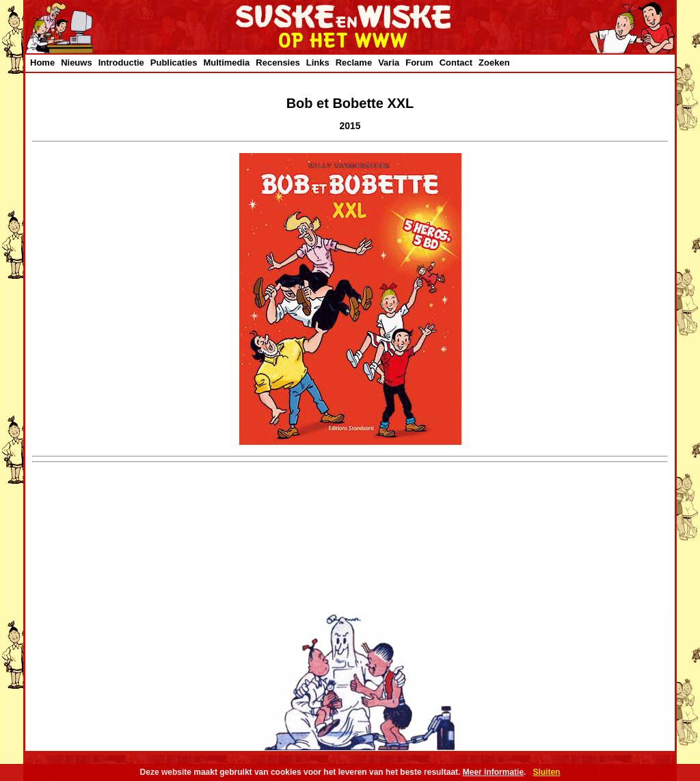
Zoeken (494, 63)
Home (42, 63)
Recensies (278, 63)
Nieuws (77, 63)
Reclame (354, 63)
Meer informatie (493, 772)
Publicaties (174, 63)
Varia (389, 63)
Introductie (121, 63)
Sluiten (546, 772)
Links (318, 63)
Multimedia (226, 63)
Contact (456, 63)
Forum (419, 63)
